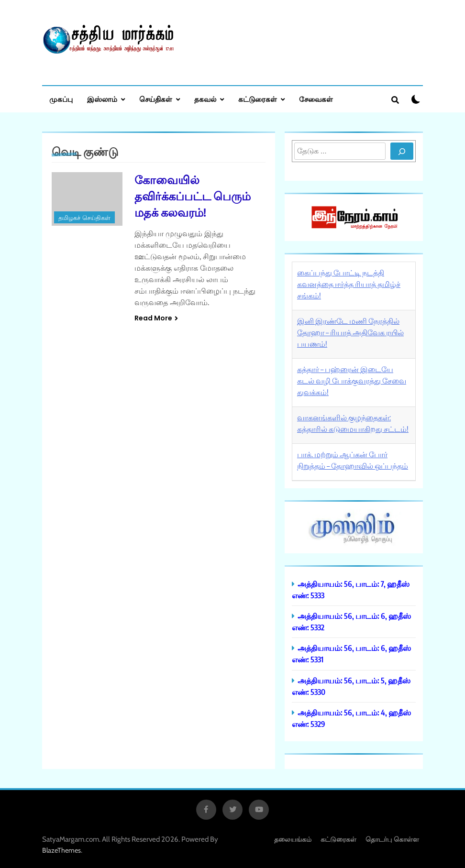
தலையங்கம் (293, 839)
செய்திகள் (156, 99)
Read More (156, 318)
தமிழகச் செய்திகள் (84, 218)
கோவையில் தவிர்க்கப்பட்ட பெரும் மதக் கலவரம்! (193, 196)
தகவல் (205, 99)
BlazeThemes (61, 850)
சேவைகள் (316, 99)
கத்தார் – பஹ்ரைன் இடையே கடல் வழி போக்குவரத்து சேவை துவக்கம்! (352, 381)
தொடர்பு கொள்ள (392, 839)
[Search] (402, 151)
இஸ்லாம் (102, 99)
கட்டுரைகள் (258, 99)
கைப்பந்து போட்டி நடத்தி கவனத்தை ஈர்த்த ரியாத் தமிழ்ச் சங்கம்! (349, 284)
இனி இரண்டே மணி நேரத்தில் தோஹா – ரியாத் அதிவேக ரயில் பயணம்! (350, 332)
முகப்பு (61, 99)
